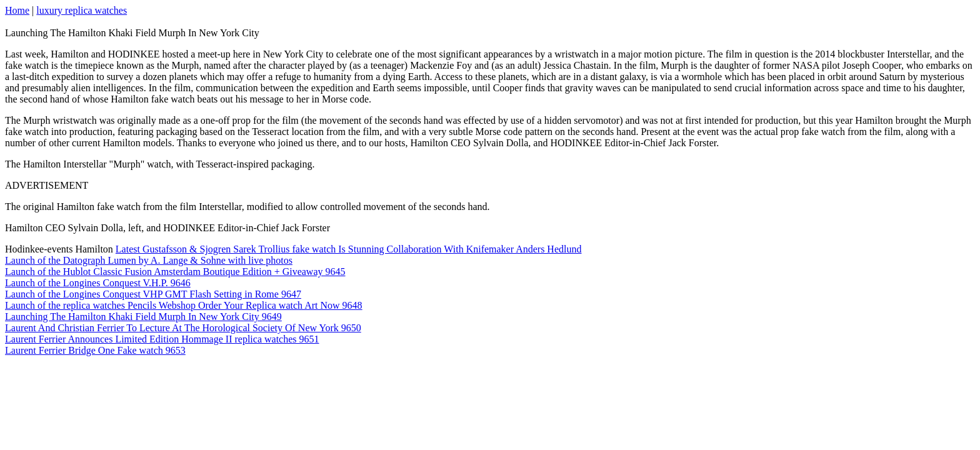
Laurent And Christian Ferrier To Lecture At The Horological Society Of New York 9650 (183, 328)
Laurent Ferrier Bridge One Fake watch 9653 (95, 350)
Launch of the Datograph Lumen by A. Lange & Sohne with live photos (149, 260)
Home (17, 10)
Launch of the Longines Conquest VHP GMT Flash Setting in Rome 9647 (153, 294)
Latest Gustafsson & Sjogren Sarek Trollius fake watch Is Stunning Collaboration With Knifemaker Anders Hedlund (349, 249)
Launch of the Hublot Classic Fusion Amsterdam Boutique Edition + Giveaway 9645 (175, 272)
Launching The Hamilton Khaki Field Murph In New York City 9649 (143, 317)
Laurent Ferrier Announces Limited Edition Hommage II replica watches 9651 (162, 339)
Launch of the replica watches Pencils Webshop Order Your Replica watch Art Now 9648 (184, 305)
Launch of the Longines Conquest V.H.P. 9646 (98, 283)
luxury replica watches (82, 10)
